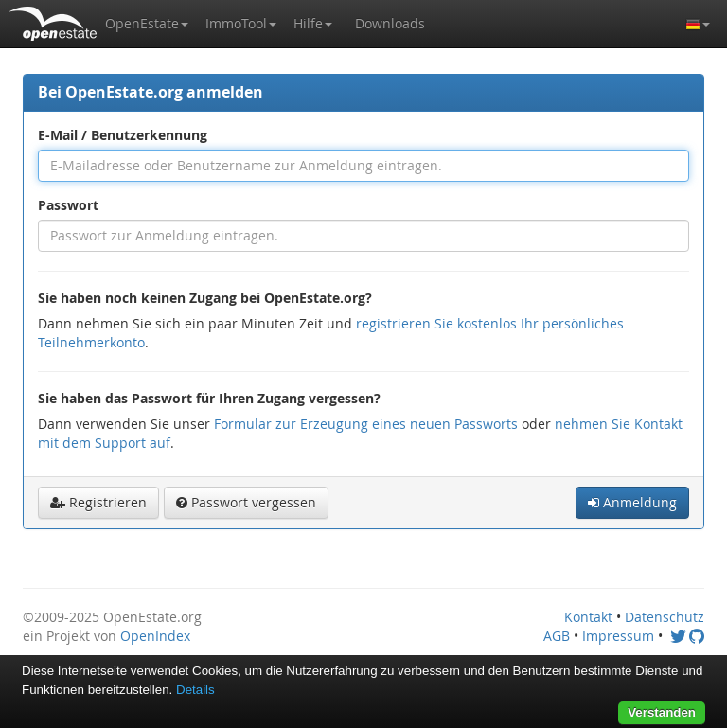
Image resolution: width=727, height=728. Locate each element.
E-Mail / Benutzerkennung (123, 135)
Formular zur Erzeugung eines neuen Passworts (366, 424)
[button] (147, 24)
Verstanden (662, 712)
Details (195, 690)
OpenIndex (155, 636)
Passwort (68, 205)
